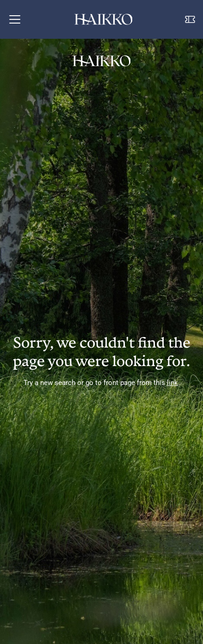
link (172, 383)
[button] (15, 19)
